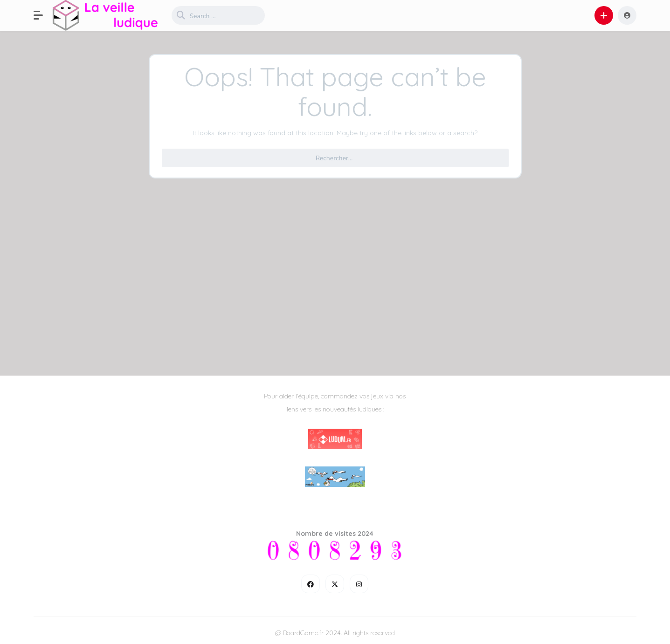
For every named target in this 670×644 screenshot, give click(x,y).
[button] (43, 15)
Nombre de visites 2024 (335, 534)
